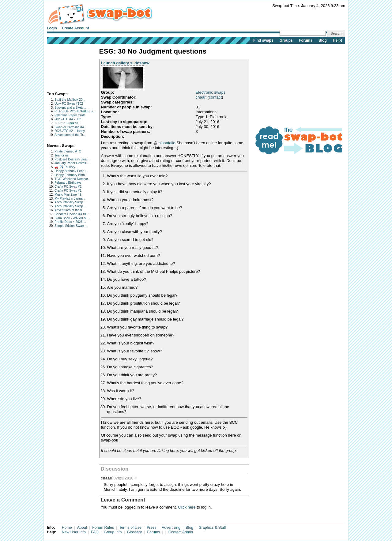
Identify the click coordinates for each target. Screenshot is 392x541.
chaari (201, 97)
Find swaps (263, 40)
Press (152, 528)
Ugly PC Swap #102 (69, 104)
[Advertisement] (66, 66)
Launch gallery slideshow (125, 63)
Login (52, 28)
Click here (187, 507)
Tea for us (62, 155)
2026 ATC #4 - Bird (68, 119)
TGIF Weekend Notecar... (73, 179)
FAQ (95, 532)
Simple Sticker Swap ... (71, 226)
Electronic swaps (211, 92)
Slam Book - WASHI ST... (72, 218)
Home (67, 528)
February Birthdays (68, 183)
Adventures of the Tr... (70, 135)
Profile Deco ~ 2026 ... (70, 222)
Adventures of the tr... (70, 210)
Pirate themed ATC (68, 151)
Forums (306, 40)
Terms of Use (130, 528)
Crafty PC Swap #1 (68, 191)
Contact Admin (181, 532)
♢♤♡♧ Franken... (68, 123)
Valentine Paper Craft (70, 115)
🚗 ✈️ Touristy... (66, 167)
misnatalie (166, 143)
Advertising (171, 528)
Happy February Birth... (71, 175)
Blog (323, 40)
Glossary (135, 532)
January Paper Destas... (72, 163)
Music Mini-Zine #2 (68, 195)
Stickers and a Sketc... (70, 108)
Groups (286, 40)
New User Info (74, 532)
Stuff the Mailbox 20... (70, 100)
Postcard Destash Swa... (72, 159)
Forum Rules (103, 528)
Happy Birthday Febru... (71, 171)
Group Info (113, 532)
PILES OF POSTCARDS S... (75, 111)
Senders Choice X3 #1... (72, 214)
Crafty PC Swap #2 (68, 187)
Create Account (75, 28)
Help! (337, 40)
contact (215, 97)
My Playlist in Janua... (70, 199)
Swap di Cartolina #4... (71, 127)
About (82, 528)
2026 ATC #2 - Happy (70, 131)
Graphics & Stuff (212, 528)
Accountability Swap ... (71, 202)
